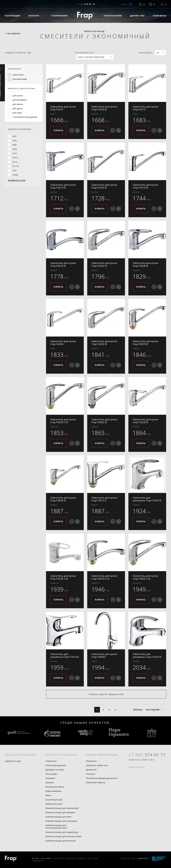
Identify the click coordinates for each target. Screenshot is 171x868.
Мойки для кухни (54, 804)
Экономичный (20, 79)
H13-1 (16, 158)
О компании (59, 16)
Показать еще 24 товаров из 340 (106, 694)
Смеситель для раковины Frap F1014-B (64, 655)
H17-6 (16, 166)
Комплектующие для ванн (58, 817)
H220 (15, 175)
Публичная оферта (96, 782)
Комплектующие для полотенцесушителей (56, 827)
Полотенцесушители (56, 765)
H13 (15, 153)
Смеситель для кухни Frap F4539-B (104, 108)
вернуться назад (94, 31)
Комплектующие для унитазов (60, 841)
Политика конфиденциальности (102, 778)
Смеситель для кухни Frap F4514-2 (104, 499)
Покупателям (113, 16)
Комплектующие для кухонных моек (63, 836)
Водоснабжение (53, 791)
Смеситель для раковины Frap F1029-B (147, 655)
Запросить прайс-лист (97, 765)
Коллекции (13, 16)
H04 (15, 149)
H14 (15, 162)
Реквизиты (91, 761)
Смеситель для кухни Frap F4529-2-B (104, 577)
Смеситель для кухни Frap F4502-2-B (145, 577)
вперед (138, 710)
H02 (15, 140)
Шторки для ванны (55, 787)
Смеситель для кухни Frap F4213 (145, 108)
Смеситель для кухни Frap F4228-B (145, 421)
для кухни (18, 95)
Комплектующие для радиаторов (62, 832)
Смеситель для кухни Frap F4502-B (104, 264)
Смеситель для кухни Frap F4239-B (104, 186)
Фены (48, 795)
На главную (14, 34)
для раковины (20, 100)
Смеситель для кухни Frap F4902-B (104, 421)
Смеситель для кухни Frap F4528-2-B (63, 577)
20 (161, 53)
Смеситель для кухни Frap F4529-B (63, 264)
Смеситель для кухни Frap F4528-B (145, 264)
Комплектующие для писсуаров (61, 821)
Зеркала (50, 782)
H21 (15, 170)
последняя (153, 710)
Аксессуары (51, 774)
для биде (17, 113)
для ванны (18, 104)
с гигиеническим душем (25, 117)
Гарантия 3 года (13, 761)
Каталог (34, 16)
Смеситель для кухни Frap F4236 (63, 343)
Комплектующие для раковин (60, 812)
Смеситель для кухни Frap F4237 (63, 108)
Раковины (50, 778)
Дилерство (137, 16)
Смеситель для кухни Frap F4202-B (104, 343)
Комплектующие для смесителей (62, 808)
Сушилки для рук (54, 800)
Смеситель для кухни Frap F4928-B (63, 499)
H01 (15, 136)
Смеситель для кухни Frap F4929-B (145, 343)
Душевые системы (55, 770)
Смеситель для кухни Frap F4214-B (145, 186)
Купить (59, 130)
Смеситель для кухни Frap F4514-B (63, 186)
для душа (17, 108)
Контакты (160, 16)
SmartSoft (143, 858)
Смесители (18, 75)
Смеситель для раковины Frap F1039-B (147, 499)
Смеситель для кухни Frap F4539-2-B (63, 421)
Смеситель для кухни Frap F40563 (104, 655)
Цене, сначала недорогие (96, 57)
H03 (15, 145)
